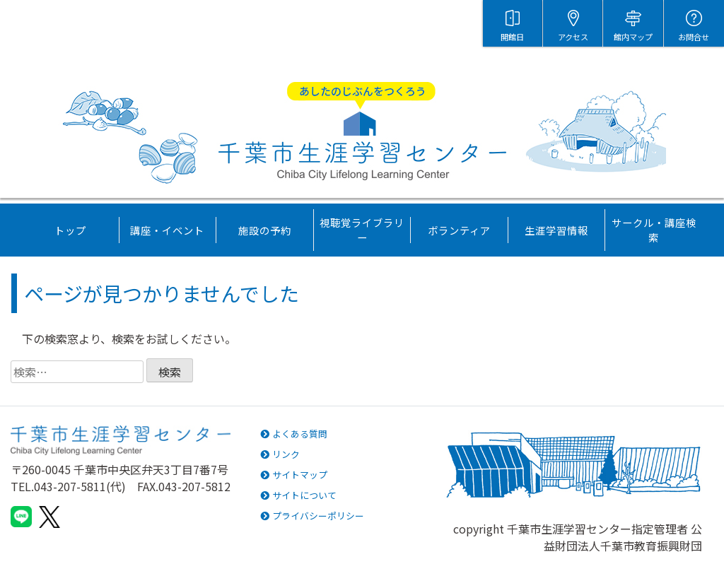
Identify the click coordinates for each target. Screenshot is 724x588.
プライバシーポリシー (312, 516)
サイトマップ (294, 475)
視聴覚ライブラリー (362, 230)
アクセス (573, 37)
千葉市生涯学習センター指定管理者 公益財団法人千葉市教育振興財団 (605, 537)
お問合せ (694, 37)
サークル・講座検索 (654, 230)
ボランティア (459, 230)
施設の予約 (265, 230)
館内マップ (633, 37)
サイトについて (298, 495)
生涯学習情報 (556, 230)
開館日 (512, 37)
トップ (70, 230)
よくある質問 (294, 434)
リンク (280, 454)
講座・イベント (167, 230)
